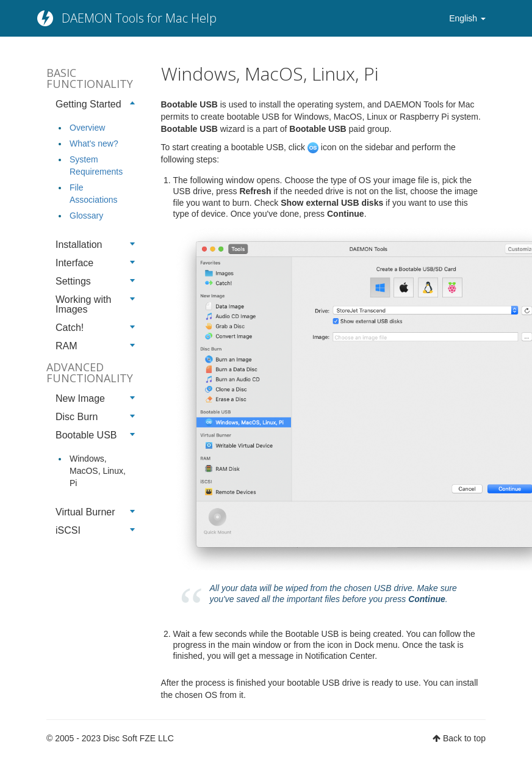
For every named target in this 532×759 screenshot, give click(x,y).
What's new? (94, 143)
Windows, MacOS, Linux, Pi (98, 471)
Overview (87, 128)
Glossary (86, 216)
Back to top (464, 738)
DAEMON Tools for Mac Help (139, 18)
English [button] (467, 18)
